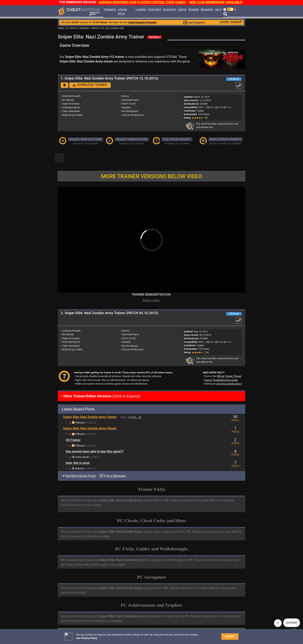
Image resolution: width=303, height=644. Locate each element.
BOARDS (194, 10)
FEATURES (155, 10)
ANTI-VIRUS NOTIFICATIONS (91, 625)
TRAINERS (110, 10)
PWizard (80, 409)
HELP (218, 10)
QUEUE (182, 10)
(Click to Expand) (101, 383)
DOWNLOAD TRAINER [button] (90, 85)
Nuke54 (80, 455)
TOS (157, 635)
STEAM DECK (123, 12)
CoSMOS (141, 10)
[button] (65, 85)
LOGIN (224, 22)
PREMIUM (234, 79)
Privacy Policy (144, 635)
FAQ (116, 635)
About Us (169, 635)
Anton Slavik (82, 444)
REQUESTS (169, 10)
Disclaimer (127, 635)
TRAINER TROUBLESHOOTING (92, 622)
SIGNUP (236, 22)
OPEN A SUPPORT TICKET (90, 629)
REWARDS (207, 10)
